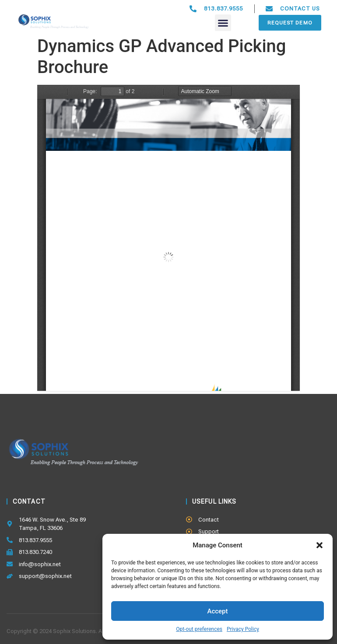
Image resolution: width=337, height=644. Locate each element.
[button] (319, 545)
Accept (217, 611)
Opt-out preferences (199, 629)
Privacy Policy (243, 629)
